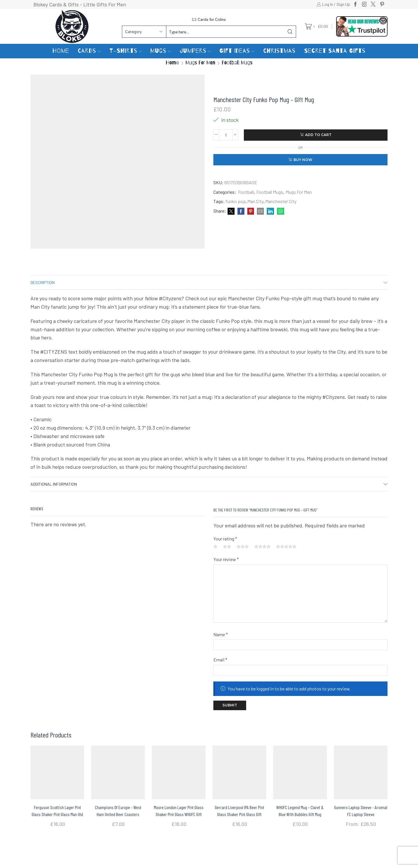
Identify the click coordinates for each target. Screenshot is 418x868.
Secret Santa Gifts (335, 51)
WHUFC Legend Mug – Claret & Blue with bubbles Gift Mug (300, 811)
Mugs (161, 51)
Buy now (303, 160)
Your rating (225, 539)
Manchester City (281, 201)
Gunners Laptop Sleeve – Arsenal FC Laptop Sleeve (361, 811)
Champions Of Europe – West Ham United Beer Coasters (118, 811)
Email (220, 660)
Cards (89, 51)
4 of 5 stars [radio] (262, 547)
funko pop (236, 201)
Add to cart (318, 135)
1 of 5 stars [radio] (215, 547)
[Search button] (290, 32)
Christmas (279, 51)
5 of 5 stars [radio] (286, 547)
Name (221, 634)
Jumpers (195, 51)
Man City (255, 201)
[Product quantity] (226, 135)
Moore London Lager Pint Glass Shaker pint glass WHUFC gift (179, 811)
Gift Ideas (237, 51)
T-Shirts (126, 51)
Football (246, 192)
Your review (226, 559)
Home (61, 51)
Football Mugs (237, 63)
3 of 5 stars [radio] (243, 547)
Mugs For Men (200, 63)
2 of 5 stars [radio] (227, 547)
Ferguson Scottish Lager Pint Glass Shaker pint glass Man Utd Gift (57, 814)
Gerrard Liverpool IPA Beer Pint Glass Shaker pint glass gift (239, 811)
